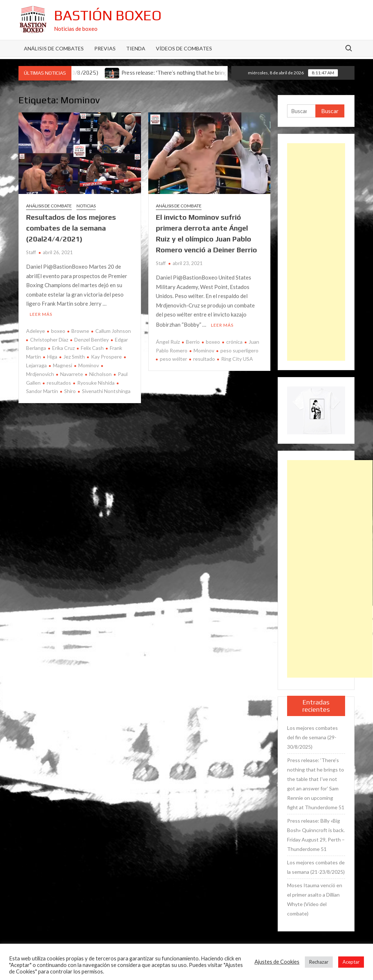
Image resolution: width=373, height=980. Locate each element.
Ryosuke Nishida (96, 382)
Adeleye (36, 330)
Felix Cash (92, 347)
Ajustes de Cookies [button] (277, 962)
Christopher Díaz (49, 338)
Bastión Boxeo (108, 15)
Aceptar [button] (351, 962)
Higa (52, 356)
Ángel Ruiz (168, 341)
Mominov (89, 365)
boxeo (58, 330)
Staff (31, 252)
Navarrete (72, 373)
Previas (105, 48)
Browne (80, 330)
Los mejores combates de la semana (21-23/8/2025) (316, 867)
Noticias (86, 206)
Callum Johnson (113, 330)
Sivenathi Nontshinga (106, 390)
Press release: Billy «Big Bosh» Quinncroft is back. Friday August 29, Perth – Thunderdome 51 (316, 835)
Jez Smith (74, 356)
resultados (59, 382)
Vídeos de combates (184, 48)
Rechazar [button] (319, 962)
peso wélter (173, 358)
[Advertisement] (316, 252)
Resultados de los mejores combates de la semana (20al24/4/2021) (71, 228)
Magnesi (63, 365)
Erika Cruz (63, 347)
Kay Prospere (106, 356)
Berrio (193, 341)
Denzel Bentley (92, 338)
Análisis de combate (49, 206)
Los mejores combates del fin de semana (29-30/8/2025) (312, 737)
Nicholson (100, 373)
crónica (234, 341)
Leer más (41, 313)
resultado (204, 358)
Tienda (136, 48)
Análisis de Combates (54, 48)
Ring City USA (237, 358)
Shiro (70, 390)
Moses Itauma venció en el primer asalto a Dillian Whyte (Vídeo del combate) (315, 899)
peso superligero (239, 349)
